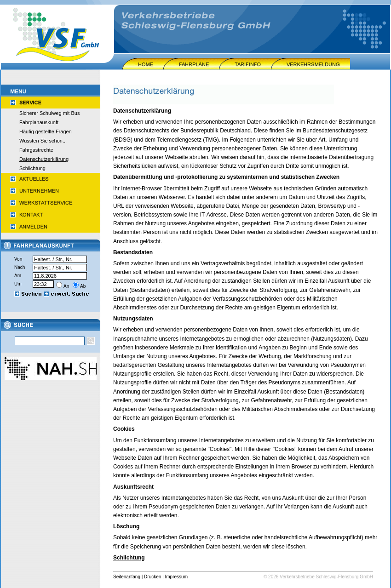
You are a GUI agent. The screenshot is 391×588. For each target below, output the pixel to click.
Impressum (176, 577)
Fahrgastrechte (36, 150)
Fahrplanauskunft (39, 122)
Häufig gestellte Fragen (46, 131)
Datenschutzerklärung (44, 159)
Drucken (152, 577)
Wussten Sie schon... (43, 141)
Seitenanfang (127, 577)
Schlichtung (32, 168)
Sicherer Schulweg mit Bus (49, 113)
